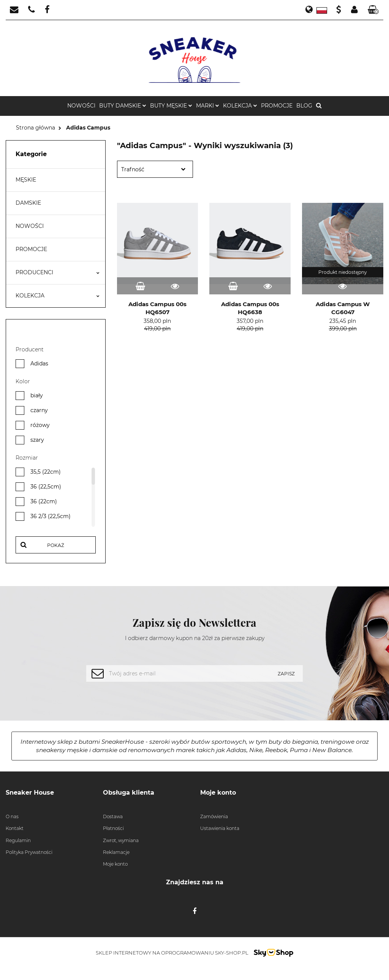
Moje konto (115, 864)
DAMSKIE (28, 203)
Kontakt (15, 828)
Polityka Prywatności (29, 852)
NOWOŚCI (81, 106)
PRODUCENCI (58, 272)
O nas (12, 816)
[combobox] (155, 169)
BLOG (304, 106)
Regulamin (18, 840)
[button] (373, 10)
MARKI (208, 106)
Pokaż (56, 545)
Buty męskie (171, 106)
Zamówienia (214, 816)
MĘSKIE (26, 180)
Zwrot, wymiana (121, 840)
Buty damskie (123, 106)
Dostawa (113, 816)
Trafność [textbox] (133, 169)
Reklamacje (116, 852)
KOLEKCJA (240, 106)
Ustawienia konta (220, 828)
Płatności (113, 828)
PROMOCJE (277, 106)
